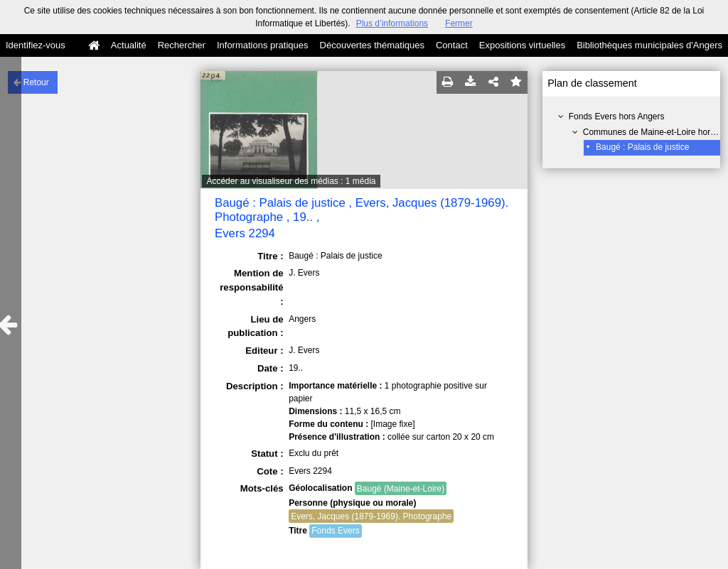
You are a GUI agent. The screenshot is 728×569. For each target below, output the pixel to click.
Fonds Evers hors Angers (617, 116)
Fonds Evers (335, 531)
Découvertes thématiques (372, 45)
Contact (452, 45)
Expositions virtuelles (522, 45)
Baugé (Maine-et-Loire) (401, 489)
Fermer (459, 23)
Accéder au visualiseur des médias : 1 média (291, 181)
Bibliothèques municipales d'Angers (649, 45)
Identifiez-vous (36, 45)
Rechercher (182, 45)
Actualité (129, 45)
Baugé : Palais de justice (642, 147)
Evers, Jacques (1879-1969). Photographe (371, 516)
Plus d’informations (392, 23)
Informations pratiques (263, 45)
